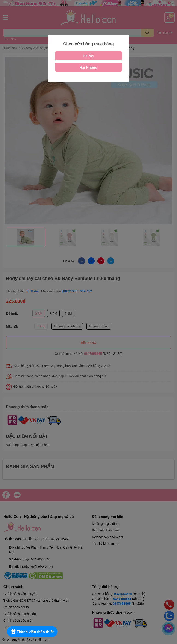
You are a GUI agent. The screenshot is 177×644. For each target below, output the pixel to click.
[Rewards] (32, 632)
